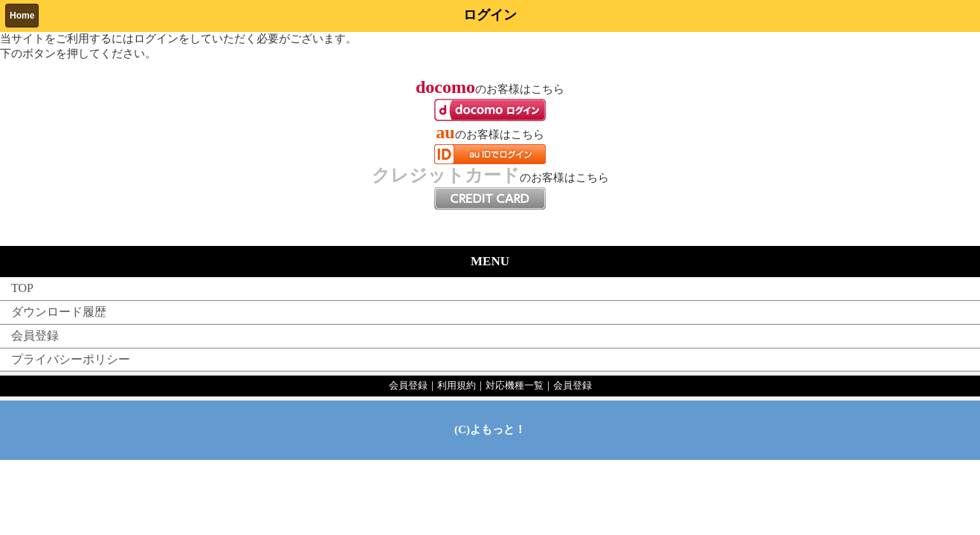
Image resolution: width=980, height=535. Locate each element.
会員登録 (35, 335)
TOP (22, 288)
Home (22, 16)
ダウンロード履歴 (59, 312)
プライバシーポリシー (71, 359)
